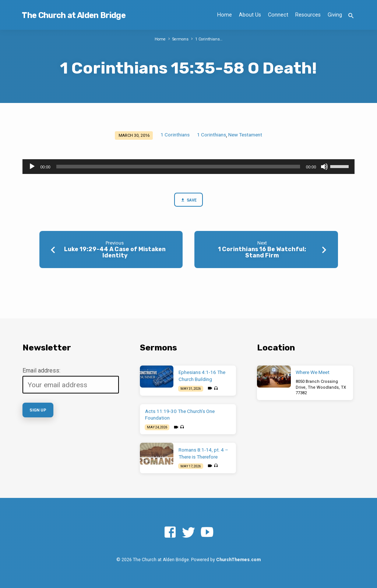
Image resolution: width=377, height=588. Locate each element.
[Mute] (324, 167)
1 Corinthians (175, 135)
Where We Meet (313, 372)
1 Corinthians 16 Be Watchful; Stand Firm (262, 253)
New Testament (245, 135)
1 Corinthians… (209, 39)
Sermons (180, 39)
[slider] (178, 167)
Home (225, 15)
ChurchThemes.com (238, 560)
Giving (335, 15)
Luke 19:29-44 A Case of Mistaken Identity (115, 253)
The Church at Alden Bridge (73, 15)
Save (188, 201)
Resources (308, 15)
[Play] (32, 167)
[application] (188, 167)
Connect (278, 15)
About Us (250, 15)
